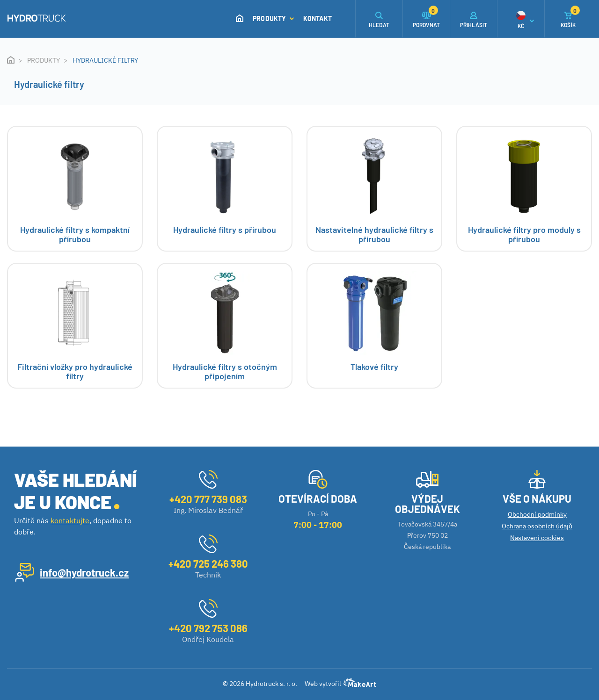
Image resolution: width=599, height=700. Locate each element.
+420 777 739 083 (208, 499)
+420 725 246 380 (208, 563)
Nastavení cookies (537, 538)
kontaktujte (70, 520)
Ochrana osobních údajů (537, 526)
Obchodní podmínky (537, 514)
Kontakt (318, 18)
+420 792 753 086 (208, 628)
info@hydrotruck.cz (84, 572)
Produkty (273, 18)
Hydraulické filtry (105, 60)
